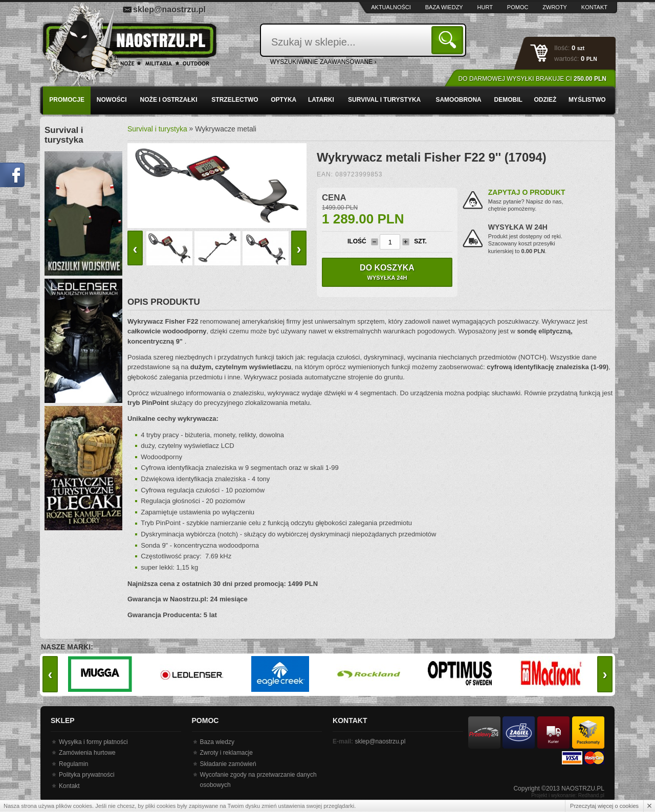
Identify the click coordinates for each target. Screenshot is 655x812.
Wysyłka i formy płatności (93, 742)
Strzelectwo (235, 100)
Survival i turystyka (384, 100)
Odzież (545, 100)
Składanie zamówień (228, 764)
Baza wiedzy (444, 7)
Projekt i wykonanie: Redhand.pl (568, 795)
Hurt (485, 7)
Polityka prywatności (87, 775)
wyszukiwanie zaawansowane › (323, 62)
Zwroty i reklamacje (226, 753)
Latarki (321, 100)
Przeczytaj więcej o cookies (604, 806)
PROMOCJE (67, 100)
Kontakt (594, 7)
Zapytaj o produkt (527, 192)
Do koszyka (387, 272)
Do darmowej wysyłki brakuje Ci (532, 79)
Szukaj (449, 40)
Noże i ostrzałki (169, 100)
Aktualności (391, 7)
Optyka (283, 100)
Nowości (112, 100)
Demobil (508, 100)
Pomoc (518, 7)
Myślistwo (587, 100)
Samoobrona (458, 100)
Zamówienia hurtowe (87, 753)
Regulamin (73, 764)
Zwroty (555, 7)
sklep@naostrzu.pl (169, 9)
